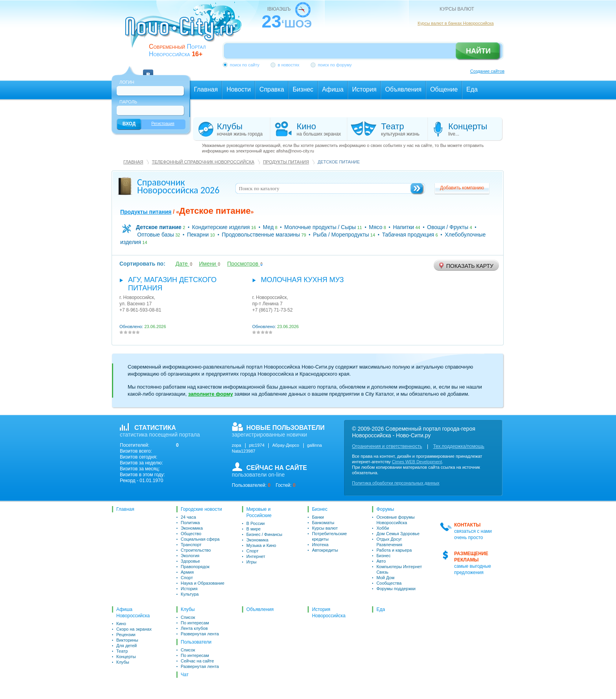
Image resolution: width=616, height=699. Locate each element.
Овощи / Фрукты (448, 227)
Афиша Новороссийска (133, 613)
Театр (122, 651)
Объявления (260, 609)
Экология (190, 556)
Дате (184, 264)
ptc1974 (257, 445)
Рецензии (126, 635)
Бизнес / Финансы (264, 534)
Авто (381, 561)
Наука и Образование (203, 583)
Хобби (383, 528)
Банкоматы (323, 523)
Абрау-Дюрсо (286, 445)
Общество (191, 534)
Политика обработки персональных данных (396, 483)
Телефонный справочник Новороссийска (203, 162)
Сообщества (389, 583)
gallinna (315, 445)
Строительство (196, 550)
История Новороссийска (329, 613)
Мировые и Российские (259, 512)
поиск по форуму (335, 65)
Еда (381, 609)
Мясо (376, 227)
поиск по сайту (245, 65)
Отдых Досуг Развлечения (389, 542)
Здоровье (190, 561)
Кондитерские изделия (221, 227)
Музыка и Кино (261, 545)
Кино (121, 624)
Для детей (126, 646)
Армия (187, 572)
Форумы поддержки (396, 589)
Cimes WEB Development (417, 462)
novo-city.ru (186, 31)
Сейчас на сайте (197, 661)
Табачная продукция (408, 235)
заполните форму (211, 394)
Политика (190, 523)
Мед (268, 227)
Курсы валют (325, 528)
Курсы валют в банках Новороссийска (456, 23)
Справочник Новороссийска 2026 (178, 186)
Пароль (128, 102)
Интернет (256, 556)
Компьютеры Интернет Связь (399, 569)
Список (188, 617)
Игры (251, 562)
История (189, 589)
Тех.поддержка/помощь (458, 446)
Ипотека (320, 545)
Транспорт (191, 545)
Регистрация (163, 124)
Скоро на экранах (134, 629)
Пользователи (196, 642)
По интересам (195, 623)
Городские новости (201, 509)
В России (256, 523)
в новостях (289, 65)
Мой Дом (385, 578)
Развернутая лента (200, 634)
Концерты (126, 657)
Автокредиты (325, 550)
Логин (127, 82)
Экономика (192, 528)
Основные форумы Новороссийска (395, 520)
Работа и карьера (394, 550)
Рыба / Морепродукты (341, 235)
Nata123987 (244, 451)
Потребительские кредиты (329, 536)
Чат (185, 675)
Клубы (123, 662)
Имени (210, 264)
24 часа (188, 517)
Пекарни (198, 235)
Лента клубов (194, 628)
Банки (318, 517)
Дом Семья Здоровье (398, 534)
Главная (133, 162)
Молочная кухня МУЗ (302, 280)
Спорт (187, 578)
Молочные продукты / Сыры (320, 227)
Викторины (127, 640)
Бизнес (320, 509)
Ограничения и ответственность (387, 446)
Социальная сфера (200, 539)
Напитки (403, 227)
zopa (236, 445)
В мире (253, 529)
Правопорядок (195, 567)
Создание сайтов (487, 71)
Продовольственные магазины (261, 235)
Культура (190, 594)
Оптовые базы (156, 235)
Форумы (385, 509)
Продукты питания (286, 162)
